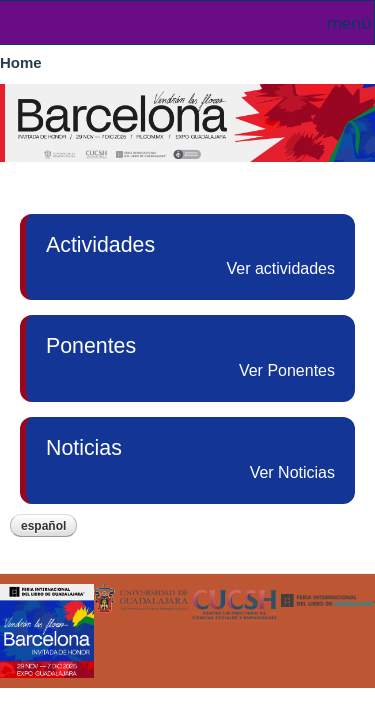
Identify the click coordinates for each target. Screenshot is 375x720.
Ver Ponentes (287, 370)
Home (21, 62)
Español (43, 526)
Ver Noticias (292, 472)
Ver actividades (280, 268)
